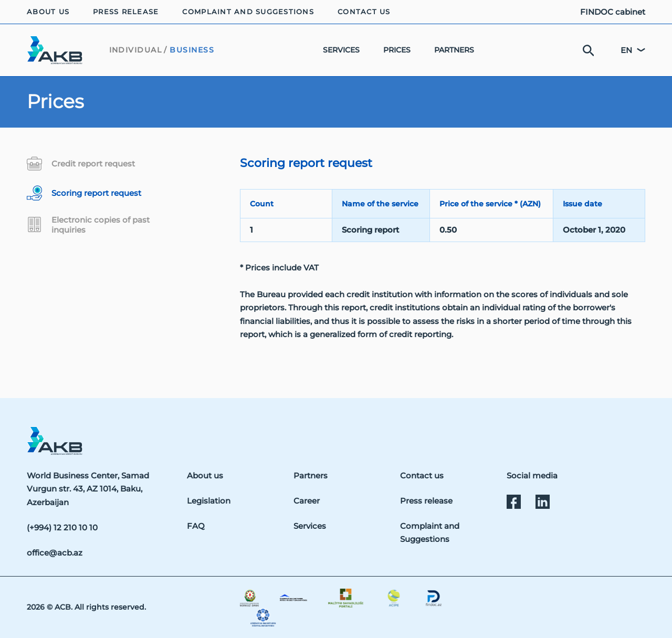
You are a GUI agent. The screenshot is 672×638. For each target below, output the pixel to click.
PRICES (397, 50)
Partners (311, 475)
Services (310, 526)
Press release (426, 501)
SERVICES (341, 50)
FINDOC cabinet (613, 12)
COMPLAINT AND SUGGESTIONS (248, 12)
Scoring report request (84, 193)
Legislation (209, 501)
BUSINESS (192, 50)
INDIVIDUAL (135, 50)
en (626, 50)
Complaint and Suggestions (430, 533)
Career (307, 501)
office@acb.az (55, 553)
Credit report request (81, 164)
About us (205, 475)
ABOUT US (48, 12)
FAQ (196, 526)
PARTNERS (454, 50)
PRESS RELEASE (126, 12)
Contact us (422, 475)
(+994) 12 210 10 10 (62, 527)
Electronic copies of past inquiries (88, 225)
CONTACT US (364, 12)
